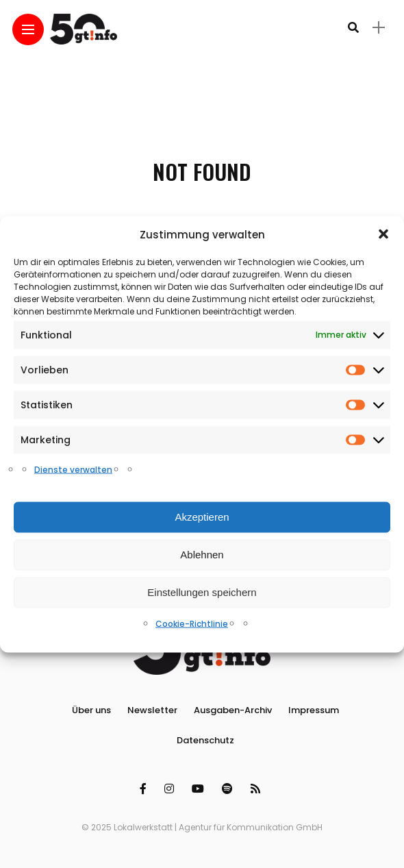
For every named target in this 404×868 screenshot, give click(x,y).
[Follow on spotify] (229, 789)
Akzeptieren (202, 517)
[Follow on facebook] (145, 789)
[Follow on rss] (257, 789)
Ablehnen (202, 555)
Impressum (314, 710)
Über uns (91, 710)
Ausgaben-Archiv (233, 710)
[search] (353, 27)
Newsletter (152, 710)
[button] (383, 234)
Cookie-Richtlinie (192, 623)
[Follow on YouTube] (200, 789)
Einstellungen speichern (202, 592)
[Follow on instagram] (171, 789)
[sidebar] (379, 28)
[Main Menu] (28, 30)
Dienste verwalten (73, 469)
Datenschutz (205, 740)
